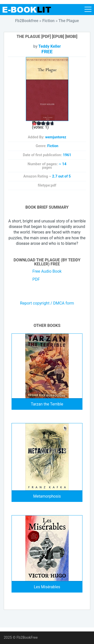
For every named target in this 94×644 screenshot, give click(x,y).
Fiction (53, 146)
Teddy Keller (50, 46)
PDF (36, 279)
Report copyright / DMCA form (47, 303)
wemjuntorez (56, 137)
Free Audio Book (47, 271)
